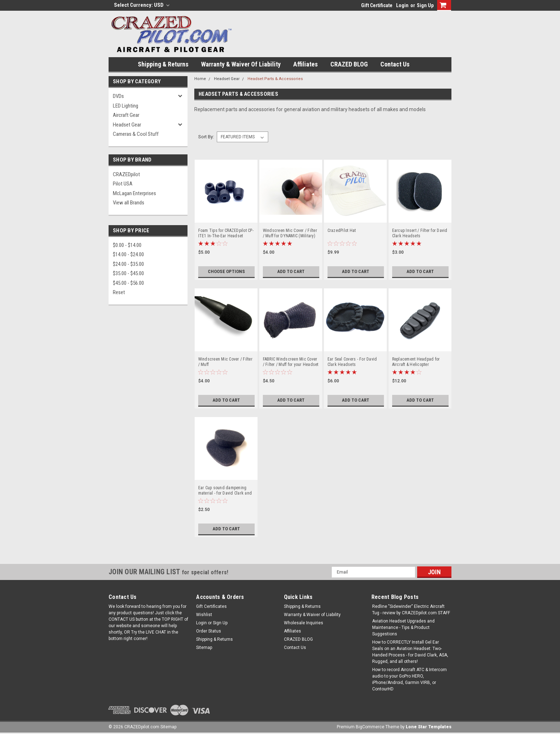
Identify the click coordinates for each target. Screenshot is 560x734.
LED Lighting (126, 106)
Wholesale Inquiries (304, 623)
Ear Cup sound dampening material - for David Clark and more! (225, 491)
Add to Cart (291, 272)
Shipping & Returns (163, 64)
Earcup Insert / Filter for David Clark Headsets (420, 233)
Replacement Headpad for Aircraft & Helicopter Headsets (416, 362)
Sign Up (425, 5)
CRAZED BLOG (349, 64)
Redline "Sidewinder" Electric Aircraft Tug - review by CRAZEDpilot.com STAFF (411, 610)
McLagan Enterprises (134, 193)
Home (200, 79)
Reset (119, 292)
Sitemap (204, 648)
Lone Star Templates (429, 727)
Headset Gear (127, 125)
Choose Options (226, 272)
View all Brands (129, 203)
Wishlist (204, 615)
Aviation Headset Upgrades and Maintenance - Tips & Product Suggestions (403, 628)
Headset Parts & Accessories (275, 79)
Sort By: (206, 137)
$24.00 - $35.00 (128, 264)
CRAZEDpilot (126, 174)
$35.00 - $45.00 (128, 273)
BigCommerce (370, 727)
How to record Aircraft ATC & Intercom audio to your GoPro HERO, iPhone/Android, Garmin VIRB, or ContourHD (409, 679)
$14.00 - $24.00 (128, 254)
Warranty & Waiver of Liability (241, 64)
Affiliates (306, 64)
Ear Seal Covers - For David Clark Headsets (352, 362)
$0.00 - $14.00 (127, 245)
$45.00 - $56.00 (128, 283)
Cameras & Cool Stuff (136, 134)
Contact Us (395, 64)
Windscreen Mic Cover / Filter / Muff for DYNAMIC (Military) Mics (290, 233)
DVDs (118, 96)
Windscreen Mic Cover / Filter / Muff (225, 362)
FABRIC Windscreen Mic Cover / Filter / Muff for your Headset (291, 362)
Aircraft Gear (126, 115)
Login (402, 5)
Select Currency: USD (142, 5)
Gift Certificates (211, 606)
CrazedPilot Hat (342, 230)
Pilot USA (123, 184)
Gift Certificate (377, 5)
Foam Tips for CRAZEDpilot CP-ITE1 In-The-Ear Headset (226, 233)
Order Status (209, 631)
